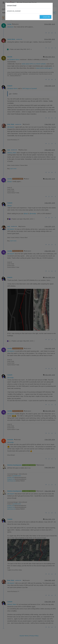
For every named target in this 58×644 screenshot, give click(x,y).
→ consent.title (45, 17)
